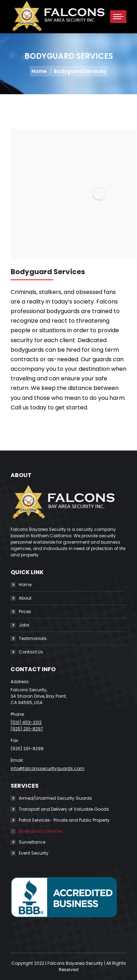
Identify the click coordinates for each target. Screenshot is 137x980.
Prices (25, 611)
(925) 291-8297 (27, 729)
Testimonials (33, 638)
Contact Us (31, 652)
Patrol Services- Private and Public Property (64, 820)
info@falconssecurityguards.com (47, 768)
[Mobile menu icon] (118, 17)
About (25, 598)
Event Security (34, 853)
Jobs (24, 625)
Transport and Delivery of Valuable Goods (64, 809)
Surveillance (32, 842)
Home (25, 585)
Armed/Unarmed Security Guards (55, 798)
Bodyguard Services (41, 831)
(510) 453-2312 (26, 722)
